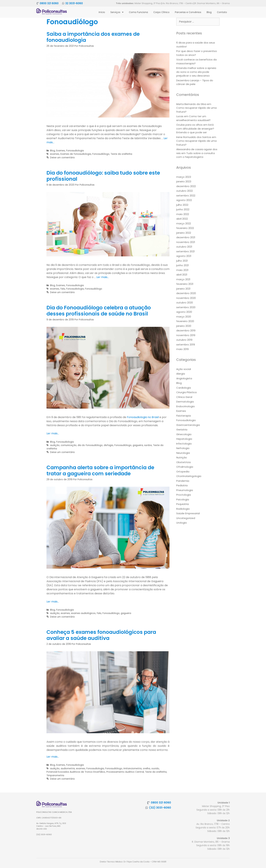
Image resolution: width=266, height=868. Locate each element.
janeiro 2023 (184, 181)
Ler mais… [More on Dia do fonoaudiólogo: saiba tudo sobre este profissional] (103, 277)
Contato (222, 12)
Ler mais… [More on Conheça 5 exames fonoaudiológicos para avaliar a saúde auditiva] (53, 757)
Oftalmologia (185, 467)
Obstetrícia (183, 462)
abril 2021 (182, 275)
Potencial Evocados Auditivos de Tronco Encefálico (76, 772)
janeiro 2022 (184, 233)
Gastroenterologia (188, 425)
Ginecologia (184, 434)
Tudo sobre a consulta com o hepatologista (196, 155)
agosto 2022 (184, 200)
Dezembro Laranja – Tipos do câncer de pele (195, 82)
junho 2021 (183, 265)
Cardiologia (184, 388)
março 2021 (183, 279)
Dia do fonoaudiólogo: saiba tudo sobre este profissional (103, 176)
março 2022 (184, 223)
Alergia (181, 374)
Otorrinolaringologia (189, 476)
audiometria (68, 769)
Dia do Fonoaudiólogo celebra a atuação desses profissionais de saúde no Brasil (99, 311)
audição (55, 445)
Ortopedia (183, 472)
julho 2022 (182, 205)
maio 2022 (183, 214)
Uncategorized (186, 518)
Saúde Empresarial (188, 513)
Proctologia (184, 495)
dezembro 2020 (186, 293)
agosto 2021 (184, 256)
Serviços (117, 12)
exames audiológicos (83, 613)
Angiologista (184, 378)
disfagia (108, 445)
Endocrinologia (185, 406)
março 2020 (184, 317)
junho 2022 (183, 209)
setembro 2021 (186, 251)
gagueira (138, 445)
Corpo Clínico (161, 12)
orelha (146, 769)
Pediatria (182, 485)
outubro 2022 (184, 191)
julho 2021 (182, 261)
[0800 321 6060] (38, 3)
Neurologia (183, 453)
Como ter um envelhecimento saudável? (193, 118)
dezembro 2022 (186, 186)
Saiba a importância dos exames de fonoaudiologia (93, 37)
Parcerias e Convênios (188, 12)
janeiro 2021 (183, 289)
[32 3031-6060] (63, 3)
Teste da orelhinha (121, 154)
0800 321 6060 (49, 3)
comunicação (69, 445)
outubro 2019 (184, 340)
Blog (209, 12)
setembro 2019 (186, 345)
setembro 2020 (186, 307)
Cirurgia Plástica (186, 392)
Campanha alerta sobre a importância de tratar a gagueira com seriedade (100, 471)
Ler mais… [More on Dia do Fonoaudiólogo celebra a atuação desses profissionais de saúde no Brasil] (53, 433)
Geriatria (182, 430)
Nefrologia (183, 448)
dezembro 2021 (186, 237)
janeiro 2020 (184, 326)
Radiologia (183, 509)
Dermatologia (185, 402)
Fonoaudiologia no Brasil (143, 417)
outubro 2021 (184, 247)
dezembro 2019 (186, 330)
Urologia (181, 523)
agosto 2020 (184, 312)
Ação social (184, 369)
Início (102, 12)
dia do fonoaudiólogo (90, 445)
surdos (148, 445)
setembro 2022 (186, 195)
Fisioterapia (184, 416)
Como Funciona (138, 12)
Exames (61, 151)
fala (63, 289)
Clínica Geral (184, 397)
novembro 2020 (186, 298)
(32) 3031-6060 (160, 808)
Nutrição (182, 457)
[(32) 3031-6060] (147, 808)
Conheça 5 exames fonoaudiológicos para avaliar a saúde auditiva (101, 635)
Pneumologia (185, 490)
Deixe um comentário (62, 158)
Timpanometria (55, 775)
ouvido (155, 769)
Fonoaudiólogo (101, 154)
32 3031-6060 (74, 3)
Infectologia (184, 444)
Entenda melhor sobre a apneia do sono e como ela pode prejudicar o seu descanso (196, 72)
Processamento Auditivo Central (125, 772)
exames (55, 154)
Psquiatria (183, 504)
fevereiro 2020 (185, 321)
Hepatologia (184, 439)
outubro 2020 (185, 303)
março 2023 (184, 177)
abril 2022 (182, 219)
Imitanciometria (133, 769)
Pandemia (183, 481)
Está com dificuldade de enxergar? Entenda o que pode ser (195, 129)
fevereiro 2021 (185, 284)
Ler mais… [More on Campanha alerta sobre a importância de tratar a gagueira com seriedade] (53, 602)
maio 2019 (182, 349)
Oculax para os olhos (189, 125)
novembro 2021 (186, 242)
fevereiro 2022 (185, 228)
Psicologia (183, 499)
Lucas (180, 116)
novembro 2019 (186, 335)
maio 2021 (182, 270)
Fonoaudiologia (75, 151)
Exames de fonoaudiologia (76, 154)
